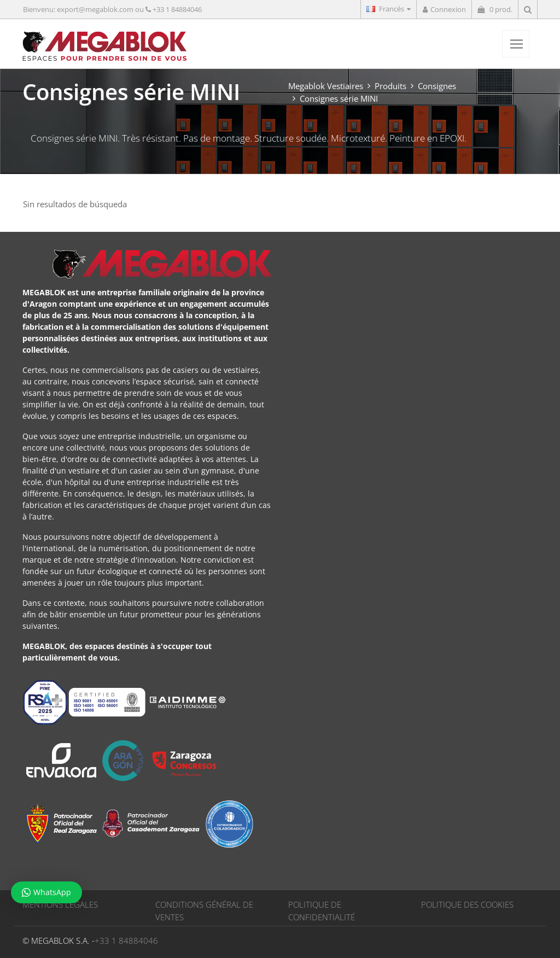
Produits (390, 86)
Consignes (437, 86)
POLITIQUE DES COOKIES (467, 904)
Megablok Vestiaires (326, 86)
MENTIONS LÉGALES (60, 904)
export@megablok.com (95, 9)
